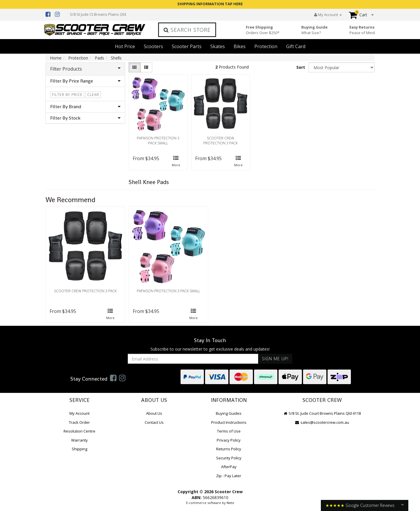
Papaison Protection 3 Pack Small (158, 141)
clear (93, 95)
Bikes (240, 46)
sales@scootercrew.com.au (322, 422)
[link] (113, 378)
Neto (230, 503)
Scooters (153, 46)
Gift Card (296, 46)
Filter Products (85, 69)
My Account (79, 413)
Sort (301, 67)
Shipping (79, 449)
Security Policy (229, 458)
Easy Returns (362, 30)
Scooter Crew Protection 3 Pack (220, 141)
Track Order (79, 422)
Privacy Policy (229, 440)
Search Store (187, 30)
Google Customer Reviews (370, 505)
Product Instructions (229, 422)
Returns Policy (229, 449)
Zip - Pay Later (229, 476)
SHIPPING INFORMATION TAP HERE (210, 4)
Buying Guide (314, 30)
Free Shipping (263, 30)
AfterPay (229, 467)
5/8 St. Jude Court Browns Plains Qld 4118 (322, 413)
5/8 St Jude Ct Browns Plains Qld (98, 14)
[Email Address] (193, 359)
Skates (218, 46)
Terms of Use (229, 431)
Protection (266, 46)
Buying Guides (229, 413)
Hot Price (125, 46)
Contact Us (154, 422)
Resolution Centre (79, 431)
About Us (154, 413)
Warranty (79, 440)
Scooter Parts (187, 46)
